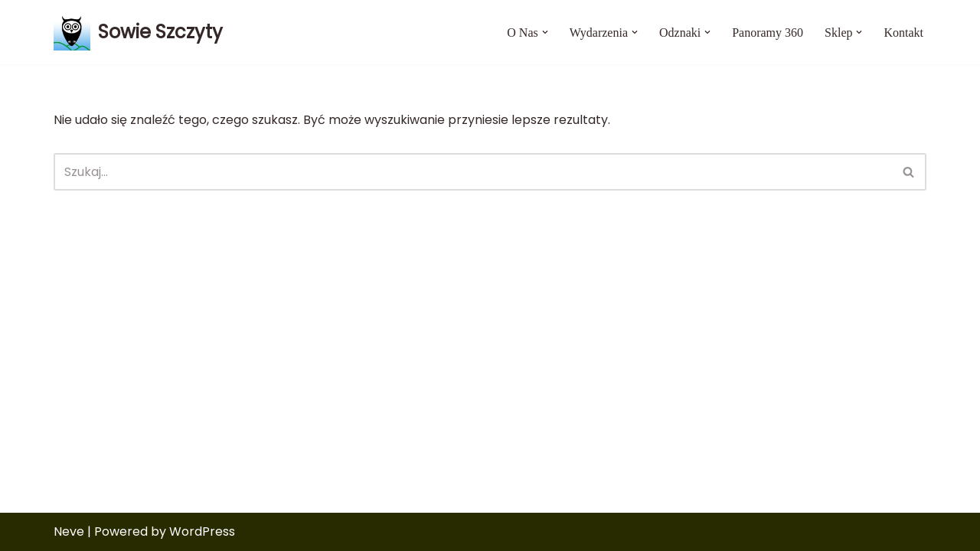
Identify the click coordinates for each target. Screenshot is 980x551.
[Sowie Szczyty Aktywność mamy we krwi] (138, 32)
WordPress (202, 531)
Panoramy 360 (768, 33)
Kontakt (903, 33)
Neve (69, 531)
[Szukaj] (473, 172)
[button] (545, 32)
